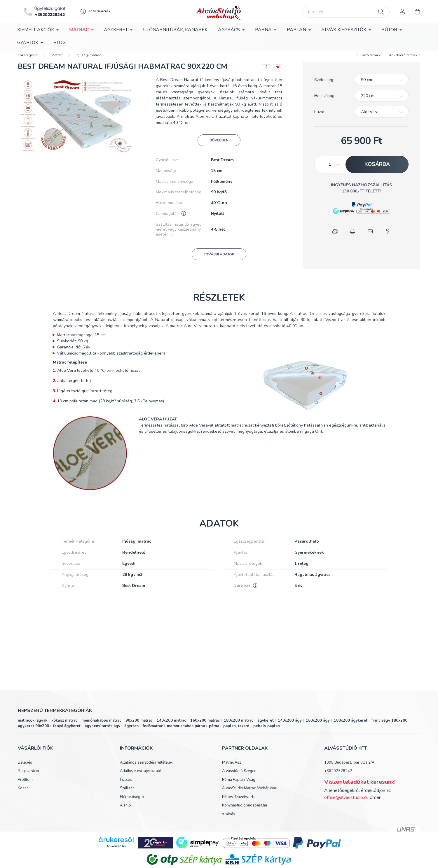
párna (214, 731)
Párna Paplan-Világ (239, 785)
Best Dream (222, 165)
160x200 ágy (318, 726)
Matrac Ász (232, 768)
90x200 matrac (139, 726)
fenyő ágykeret (67, 731)
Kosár (23, 794)
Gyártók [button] (28, 43)
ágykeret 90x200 (33, 731)
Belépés (25, 768)
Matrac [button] (80, 30)
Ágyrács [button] (230, 30)
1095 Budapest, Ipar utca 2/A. (350, 768)
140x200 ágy (290, 726)
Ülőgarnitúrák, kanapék (175, 30)
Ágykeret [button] (116, 30)
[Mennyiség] (330, 170)
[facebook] (266, 73)
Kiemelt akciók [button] (36, 30)
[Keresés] (346, 12)
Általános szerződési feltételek (146, 768)
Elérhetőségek (132, 802)
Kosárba (377, 169)
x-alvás (229, 820)
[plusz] (338, 170)
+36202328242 (338, 776)
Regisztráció (28, 776)
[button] (362, 210)
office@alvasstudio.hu (346, 803)
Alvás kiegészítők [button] (344, 30)
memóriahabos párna (186, 731)
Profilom (25, 785)
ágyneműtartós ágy (102, 731)
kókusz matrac (64, 726)
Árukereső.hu (116, 851)
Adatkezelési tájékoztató (141, 776)
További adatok (219, 259)
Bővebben (219, 145)
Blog (60, 43)
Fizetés (126, 785)
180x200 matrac (239, 726)
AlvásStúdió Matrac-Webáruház (249, 794)
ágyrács (131, 731)
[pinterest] (278, 73)
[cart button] (418, 12)
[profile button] (94, 11)
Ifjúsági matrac (89, 60)
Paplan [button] (297, 30)
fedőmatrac (153, 731)
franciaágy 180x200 (389, 726)
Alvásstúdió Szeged (239, 776)
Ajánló (125, 811)
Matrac (57, 60)
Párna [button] (264, 30)
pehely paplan (267, 731)
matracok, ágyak (33, 726)
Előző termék (370, 60)
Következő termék (403, 60)
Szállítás (127, 794)
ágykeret (266, 726)
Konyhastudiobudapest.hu (245, 811)
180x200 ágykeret (351, 726)
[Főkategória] (28, 60)
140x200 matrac (171, 726)
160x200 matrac (205, 726)
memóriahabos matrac (101, 726)
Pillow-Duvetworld (239, 802)
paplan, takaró (236, 731)
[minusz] (322, 170)
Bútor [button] (390, 30)
